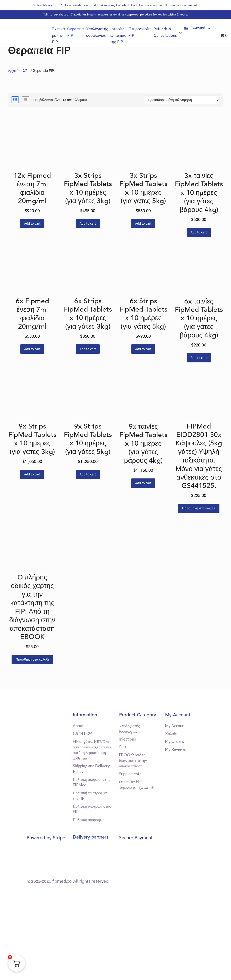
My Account (176, 726)
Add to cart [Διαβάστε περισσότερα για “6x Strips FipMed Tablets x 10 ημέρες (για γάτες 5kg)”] (143, 349)
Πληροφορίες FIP (143, 33)
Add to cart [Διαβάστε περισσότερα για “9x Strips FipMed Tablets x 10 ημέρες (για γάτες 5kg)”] (88, 474)
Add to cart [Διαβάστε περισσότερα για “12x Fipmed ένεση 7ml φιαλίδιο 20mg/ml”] (32, 223)
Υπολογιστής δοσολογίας (103, 33)
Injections (128, 739)
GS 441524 (83, 733)
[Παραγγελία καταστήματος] (182, 100)
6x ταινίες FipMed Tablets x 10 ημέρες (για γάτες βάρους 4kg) (199, 319)
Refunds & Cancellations (170, 33)
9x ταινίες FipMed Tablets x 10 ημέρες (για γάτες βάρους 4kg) (143, 444)
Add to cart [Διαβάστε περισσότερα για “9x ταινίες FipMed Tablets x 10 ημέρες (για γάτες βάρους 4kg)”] (143, 483)
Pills (123, 747)
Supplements (130, 774)
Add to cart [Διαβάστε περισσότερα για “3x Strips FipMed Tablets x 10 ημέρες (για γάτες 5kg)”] (143, 223)
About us (81, 726)
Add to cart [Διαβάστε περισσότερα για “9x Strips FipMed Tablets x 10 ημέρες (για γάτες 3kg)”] (32, 474)
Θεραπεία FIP (82, 33)
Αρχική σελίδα (19, 71)
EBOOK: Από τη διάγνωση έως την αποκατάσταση (133, 760)
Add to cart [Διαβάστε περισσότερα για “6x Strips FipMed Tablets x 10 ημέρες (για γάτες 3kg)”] (88, 349)
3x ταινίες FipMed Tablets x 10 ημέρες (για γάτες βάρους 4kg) (199, 193)
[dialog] (222, 971)
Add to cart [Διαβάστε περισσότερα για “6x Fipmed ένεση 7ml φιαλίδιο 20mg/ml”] (32, 349)
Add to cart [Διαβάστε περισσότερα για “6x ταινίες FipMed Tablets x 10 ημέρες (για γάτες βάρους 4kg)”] (199, 358)
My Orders (175, 741)
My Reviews (176, 749)
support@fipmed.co (139, 15)
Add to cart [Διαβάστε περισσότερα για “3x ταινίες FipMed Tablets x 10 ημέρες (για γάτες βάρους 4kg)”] (199, 232)
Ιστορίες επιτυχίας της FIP (123, 36)
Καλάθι (171, 733)
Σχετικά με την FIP (66, 36)
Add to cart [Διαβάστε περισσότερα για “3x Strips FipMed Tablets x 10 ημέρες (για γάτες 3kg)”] (88, 223)
